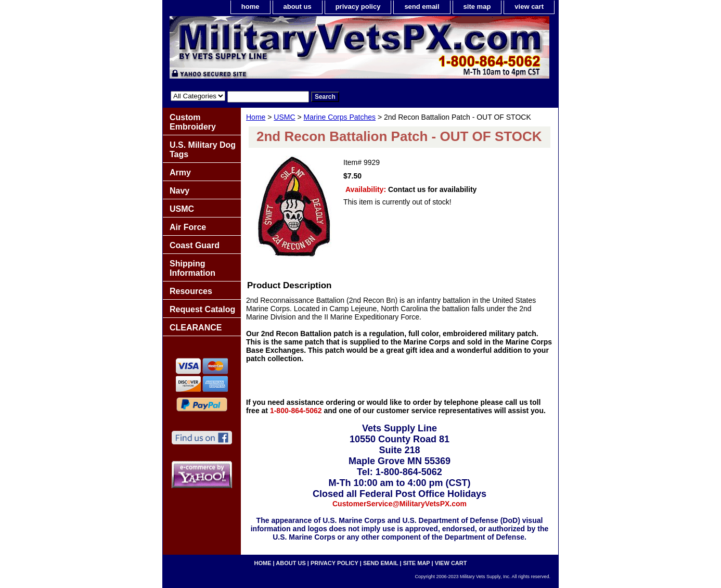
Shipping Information (192, 268)
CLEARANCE (196, 328)
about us (298, 7)
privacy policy (358, 7)
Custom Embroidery (193, 122)
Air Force (188, 227)
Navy (179, 191)
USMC (284, 117)
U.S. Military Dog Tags (203, 150)
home (250, 7)
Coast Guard (195, 245)
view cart (529, 7)
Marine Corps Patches (340, 117)
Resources (191, 291)
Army (180, 172)
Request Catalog (202, 309)
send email (422, 7)
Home (256, 117)
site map (477, 7)
